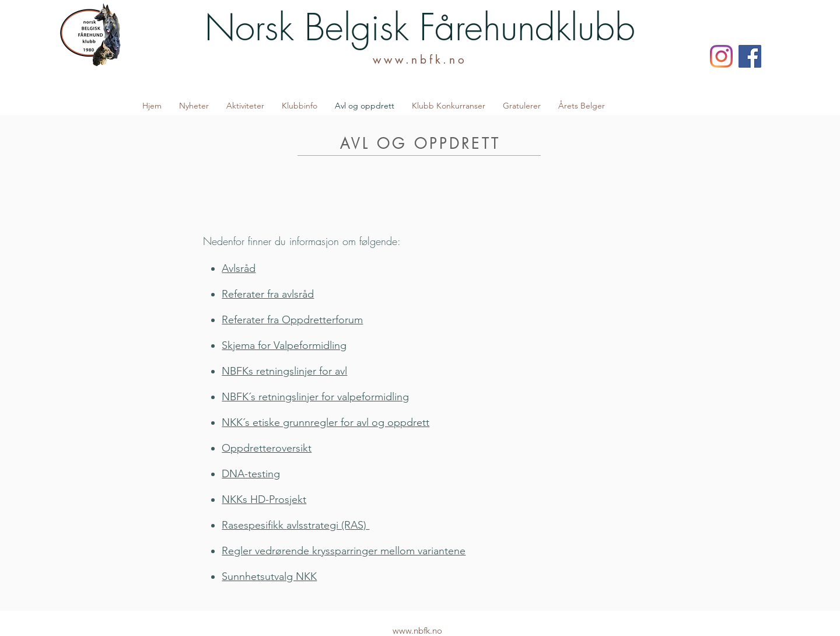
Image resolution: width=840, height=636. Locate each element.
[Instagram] (721, 56)
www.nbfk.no (420, 60)
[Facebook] (750, 56)
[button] (245, 106)
